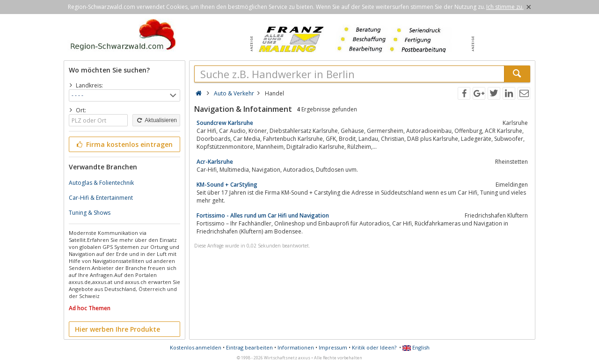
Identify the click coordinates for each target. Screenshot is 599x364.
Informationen (296, 347)
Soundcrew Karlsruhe (225, 123)
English (416, 347)
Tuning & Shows (90, 213)
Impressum (333, 347)
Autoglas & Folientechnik (101, 183)
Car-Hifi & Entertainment (101, 198)
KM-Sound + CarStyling (227, 185)
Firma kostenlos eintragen (124, 144)
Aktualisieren (156, 120)
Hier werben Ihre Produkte (117, 329)
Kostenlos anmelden (196, 347)
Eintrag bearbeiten (249, 347)
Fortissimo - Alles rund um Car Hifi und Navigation (263, 215)
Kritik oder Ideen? (374, 347)
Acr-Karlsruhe (215, 162)
